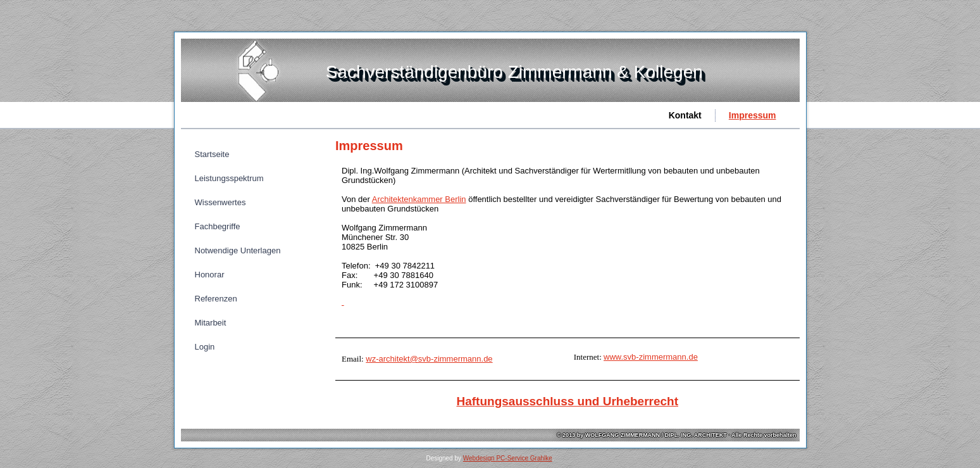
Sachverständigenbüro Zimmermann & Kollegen (514, 72)
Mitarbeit (211, 323)
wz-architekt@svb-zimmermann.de (429, 359)
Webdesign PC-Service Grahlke (508, 458)
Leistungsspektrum (229, 178)
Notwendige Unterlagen (238, 250)
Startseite (212, 154)
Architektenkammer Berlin (419, 199)
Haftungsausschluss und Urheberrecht (567, 401)
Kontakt (685, 115)
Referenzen (216, 299)
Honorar (210, 275)
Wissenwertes (220, 202)
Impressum (753, 115)
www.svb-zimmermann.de (651, 357)
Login (205, 347)
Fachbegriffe (218, 226)
